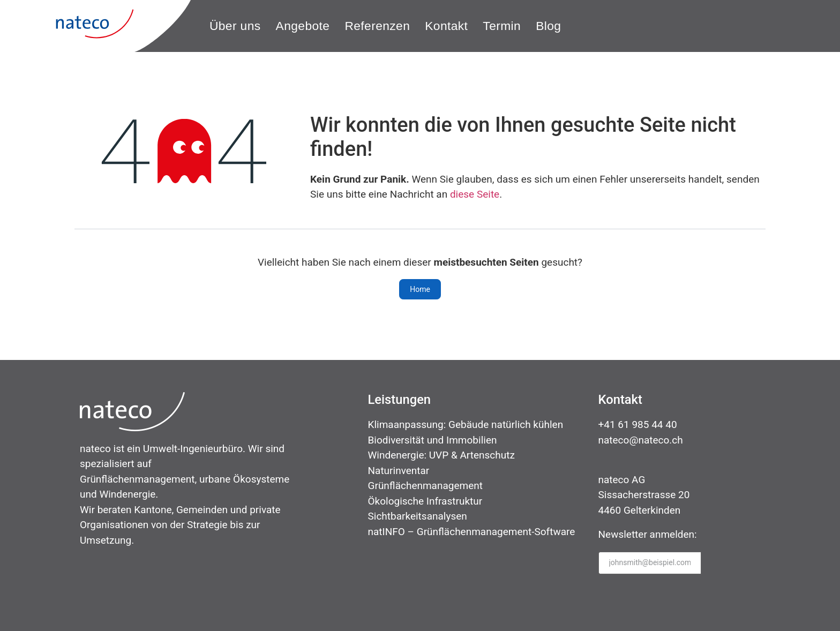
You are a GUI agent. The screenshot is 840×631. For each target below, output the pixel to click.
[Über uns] (235, 26)
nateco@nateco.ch (641, 440)
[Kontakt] (446, 26)
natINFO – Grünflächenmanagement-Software (472, 532)
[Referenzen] (377, 26)
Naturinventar (399, 471)
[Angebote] (303, 26)
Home (420, 289)
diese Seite (475, 194)
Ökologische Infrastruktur (425, 501)
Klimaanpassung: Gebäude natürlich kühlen (466, 425)
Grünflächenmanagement (425, 486)
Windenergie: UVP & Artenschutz (441, 455)
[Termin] (502, 26)
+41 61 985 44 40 (638, 425)
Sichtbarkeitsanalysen (418, 516)
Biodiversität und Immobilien (433, 440)
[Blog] (548, 26)
